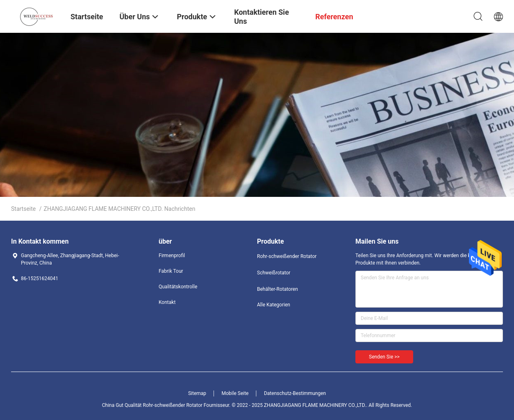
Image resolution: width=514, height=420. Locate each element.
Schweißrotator (274, 273)
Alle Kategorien (274, 305)
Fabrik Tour (171, 271)
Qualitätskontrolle (178, 287)
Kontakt (167, 302)
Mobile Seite (235, 393)
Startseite (23, 209)
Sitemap (197, 393)
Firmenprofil (172, 256)
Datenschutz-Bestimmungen (295, 393)
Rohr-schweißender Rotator (287, 256)
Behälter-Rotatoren (277, 289)
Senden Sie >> (384, 357)
